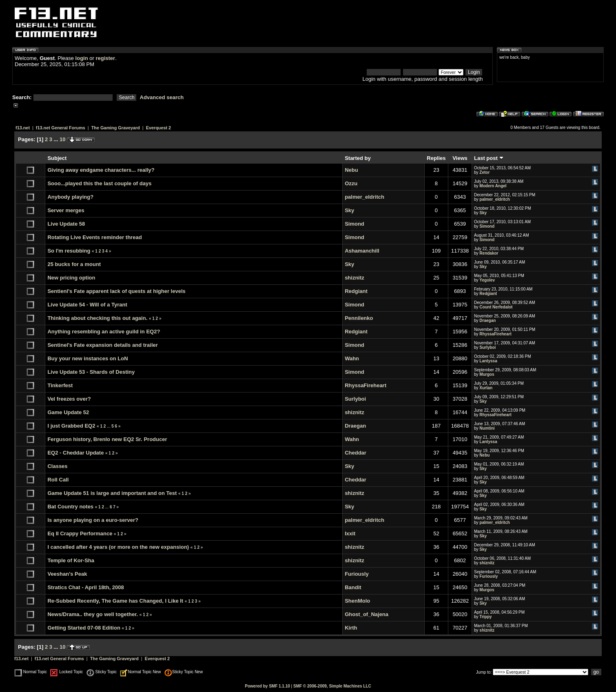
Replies (436, 158)
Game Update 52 (68, 412)
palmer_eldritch (365, 197)
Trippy (485, 617)
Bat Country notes (70, 507)
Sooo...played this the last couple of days (99, 183)
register (105, 58)
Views (460, 158)
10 (62, 139)
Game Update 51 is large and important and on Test (112, 493)
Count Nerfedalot (496, 307)
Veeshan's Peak (67, 574)
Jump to (483, 672)
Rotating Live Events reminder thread (94, 237)
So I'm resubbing (69, 251)
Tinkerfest (60, 385)
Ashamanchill (362, 251)
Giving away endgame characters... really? (101, 170)
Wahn (352, 358)
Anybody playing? (70, 197)
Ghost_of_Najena (367, 614)
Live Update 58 (66, 224)
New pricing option (71, 278)
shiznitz (355, 278)
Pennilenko (359, 318)
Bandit (353, 587)
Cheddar (356, 453)
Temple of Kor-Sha (71, 560)
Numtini (487, 428)
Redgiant (356, 291)
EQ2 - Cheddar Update (75, 453)
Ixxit (350, 533)
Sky (349, 210)
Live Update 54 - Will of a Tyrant (87, 305)
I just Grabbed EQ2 (71, 426)
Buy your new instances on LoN (88, 358)
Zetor (484, 172)
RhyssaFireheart (495, 334)
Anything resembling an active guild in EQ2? (104, 332)
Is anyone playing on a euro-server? (93, 520)
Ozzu (351, 183)
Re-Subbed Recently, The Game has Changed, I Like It (115, 601)
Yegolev (487, 280)
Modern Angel (493, 186)
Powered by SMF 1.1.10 (267, 686)
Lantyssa (488, 361)
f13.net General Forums (61, 128)
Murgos (487, 374)
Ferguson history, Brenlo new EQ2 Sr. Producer (107, 439)
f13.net (23, 128)
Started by (358, 158)
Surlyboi (487, 347)
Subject (57, 158)
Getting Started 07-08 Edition (84, 628)
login (82, 58)
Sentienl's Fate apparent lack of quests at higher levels (116, 291)
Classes (57, 466)
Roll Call (58, 480)
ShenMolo (357, 601)
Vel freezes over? (69, 399)
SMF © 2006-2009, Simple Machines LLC (332, 686)
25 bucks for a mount (74, 264)
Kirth (351, 628)
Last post (489, 158)
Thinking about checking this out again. (97, 318)
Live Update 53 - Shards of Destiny (91, 372)
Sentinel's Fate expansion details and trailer (102, 345)
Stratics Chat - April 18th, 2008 (85, 587)
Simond (355, 224)
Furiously (357, 574)
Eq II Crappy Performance (80, 533)
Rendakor (489, 253)
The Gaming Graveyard (116, 128)
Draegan (487, 320)
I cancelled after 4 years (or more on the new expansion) (118, 547)
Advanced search (162, 97)
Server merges (66, 210)
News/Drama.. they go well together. (93, 614)
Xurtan (486, 388)
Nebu (351, 170)
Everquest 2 (158, 128)
